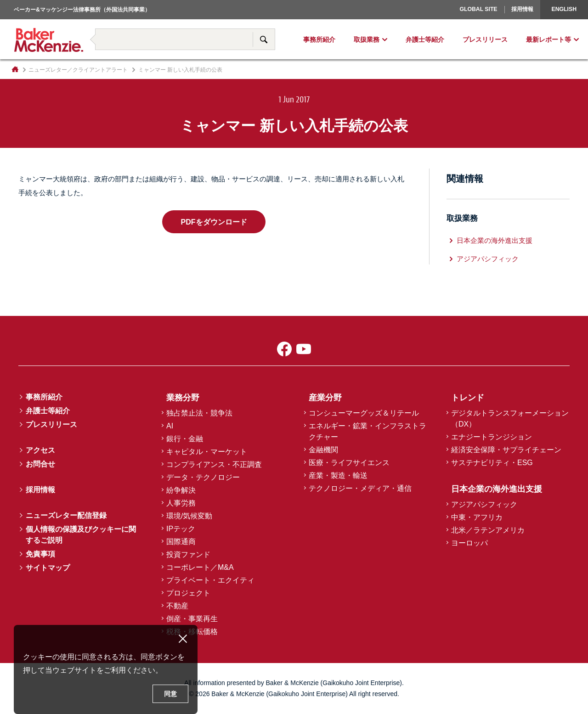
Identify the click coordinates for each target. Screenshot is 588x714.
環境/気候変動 (189, 516)
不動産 (177, 606)
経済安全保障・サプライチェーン (506, 450)
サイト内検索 (264, 39)
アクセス (40, 450)
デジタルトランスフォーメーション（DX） (510, 419)
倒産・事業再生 (192, 619)
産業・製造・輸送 (338, 475)
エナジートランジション (492, 437)
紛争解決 (181, 490)
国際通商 (181, 542)
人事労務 (181, 503)
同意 (170, 694)
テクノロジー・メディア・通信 (360, 488)
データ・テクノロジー (203, 477)
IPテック (181, 529)
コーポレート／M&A (200, 567)
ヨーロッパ (448, 21)
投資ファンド (188, 554)
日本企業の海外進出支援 (495, 240)
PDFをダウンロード (214, 222)
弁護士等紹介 (425, 39)
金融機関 (323, 450)
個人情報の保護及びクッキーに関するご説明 (81, 535)
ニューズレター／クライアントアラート (78, 70)
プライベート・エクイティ (210, 580)
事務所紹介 (319, 39)
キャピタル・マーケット (207, 452)
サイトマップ (48, 568)
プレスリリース (485, 39)
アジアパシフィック (488, 259)
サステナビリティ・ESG (492, 463)
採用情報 (522, 9)
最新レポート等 (548, 39)
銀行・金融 (185, 439)
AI (170, 426)
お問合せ (40, 464)
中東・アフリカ (477, 517)
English (564, 9)
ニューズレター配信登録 (66, 515)
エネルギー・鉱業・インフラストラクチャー (367, 431)
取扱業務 (367, 39)
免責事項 (40, 554)
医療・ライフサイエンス (349, 463)
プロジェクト (188, 593)
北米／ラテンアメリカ (488, 530)
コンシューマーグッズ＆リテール (364, 413)
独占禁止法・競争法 (199, 413)
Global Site (478, 9)
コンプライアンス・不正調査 (214, 464)
